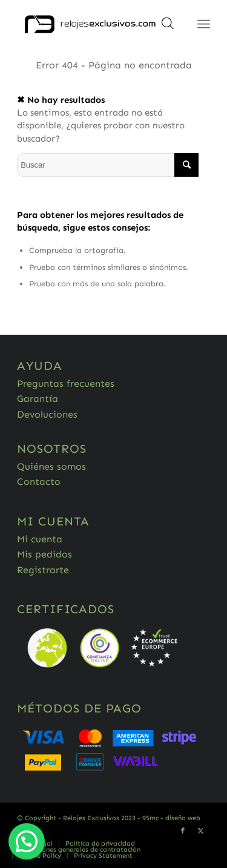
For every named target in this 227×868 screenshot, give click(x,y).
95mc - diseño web (171, 818)
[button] (27, 841)
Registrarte (43, 570)
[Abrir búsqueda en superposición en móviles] (168, 27)
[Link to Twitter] (201, 831)
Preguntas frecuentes (66, 383)
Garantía (38, 399)
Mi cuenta (40, 539)
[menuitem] (100, 844)
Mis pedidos (44, 554)
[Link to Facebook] (183, 831)
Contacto (39, 482)
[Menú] (204, 24)
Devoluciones (47, 414)
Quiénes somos (51, 466)
